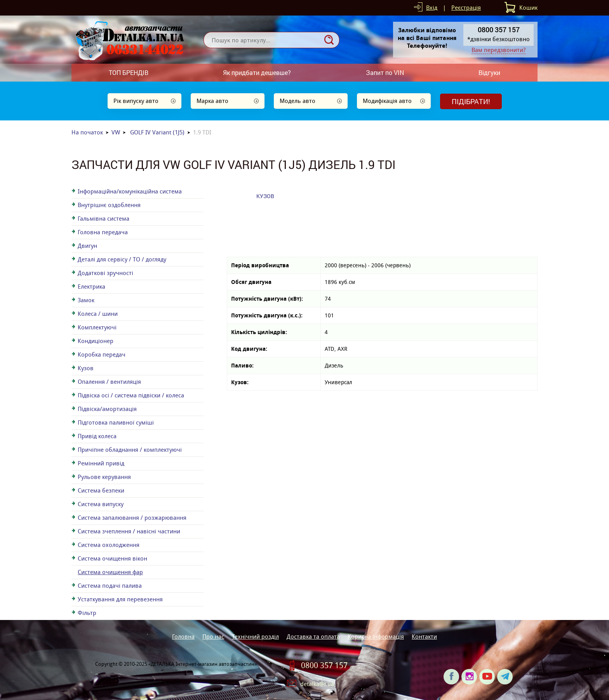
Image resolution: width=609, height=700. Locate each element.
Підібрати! (471, 101)
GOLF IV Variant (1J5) (157, 132)
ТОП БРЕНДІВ (129, 72)
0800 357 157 (324, 665)
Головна (183, 636)
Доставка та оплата (313, 636)
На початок (87, 132)
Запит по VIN (385, 72)
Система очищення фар (110, 572)
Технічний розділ (255, 636)
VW (116, 132)
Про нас (213, 636)
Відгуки (489, 72)
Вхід (432, 8)
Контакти (424, 636)
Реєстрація (466, 8)
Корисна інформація (376, 636)
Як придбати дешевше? (257, 72)
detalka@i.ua (317, 684)
